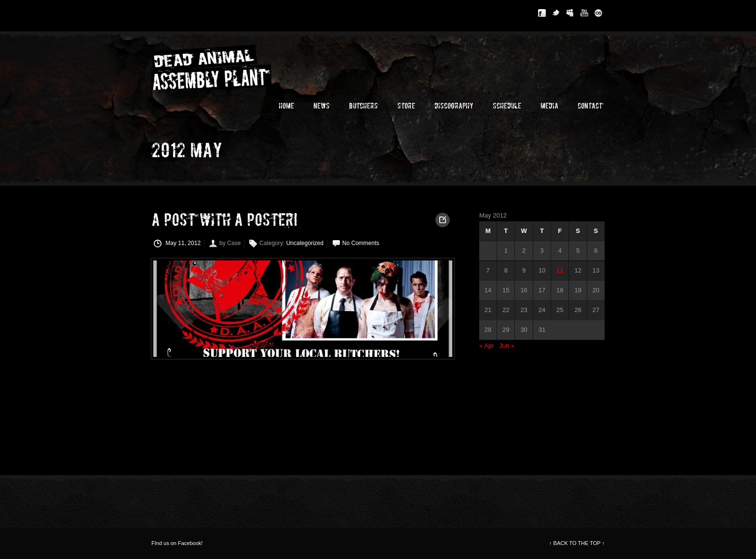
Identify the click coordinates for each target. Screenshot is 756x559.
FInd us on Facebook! (177, 543)
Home (286, 106)
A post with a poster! (224, 220)
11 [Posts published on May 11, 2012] (560, 270)
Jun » (507, 346)
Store (406, 106)
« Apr (486, 346)
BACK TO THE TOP (577, 543)
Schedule (507, 106)
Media (549, 106)
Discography (454, 106)
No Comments (361, 243)
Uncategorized (304, 243)
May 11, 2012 (177, 244)
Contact (590, 106)
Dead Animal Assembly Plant (224, 66)
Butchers (364, 106)
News (322, 106)
